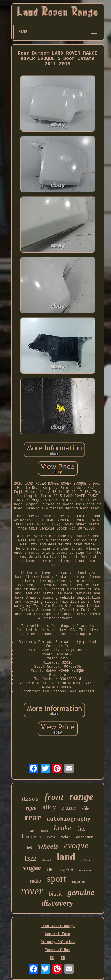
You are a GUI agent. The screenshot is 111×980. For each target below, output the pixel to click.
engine (78, 881)
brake (63, 828)
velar (66, 837)
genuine (81, 892)
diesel (46, 860)
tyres (51, 837)
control (66, 869)
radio (36, 881)
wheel (86, 860)
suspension (86, 870)
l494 (50, 870)
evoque (76, 845)
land (66, 857)
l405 (33, 831)
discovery (58, 903)
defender (85, 837)
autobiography (69, 819)
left (30, 848)
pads (45, 831)
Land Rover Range (58, 926)
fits (81, 828)
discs (30, 799)
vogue (32, 868)
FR (63, 958)
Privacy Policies (58, 942)
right (31, 808)
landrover (32, 836)
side (86, 808)
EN (52, 958)
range (81, 797)
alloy (49, 807)
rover (32, 891)
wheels (48, 846)
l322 (30, 859)
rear (33, 817)
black (55, 894)
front (54, 797)
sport (57, 878)
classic (69, 808)
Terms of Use (57, 950)
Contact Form (57, 934)
